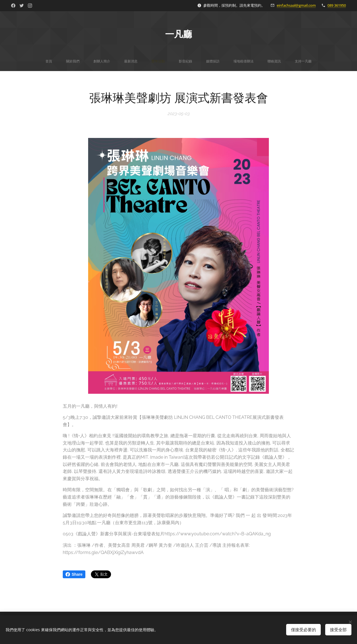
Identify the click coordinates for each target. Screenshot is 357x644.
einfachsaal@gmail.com (296, 5)
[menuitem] (119, 61)
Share (74, 574)
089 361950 (337, 5)
